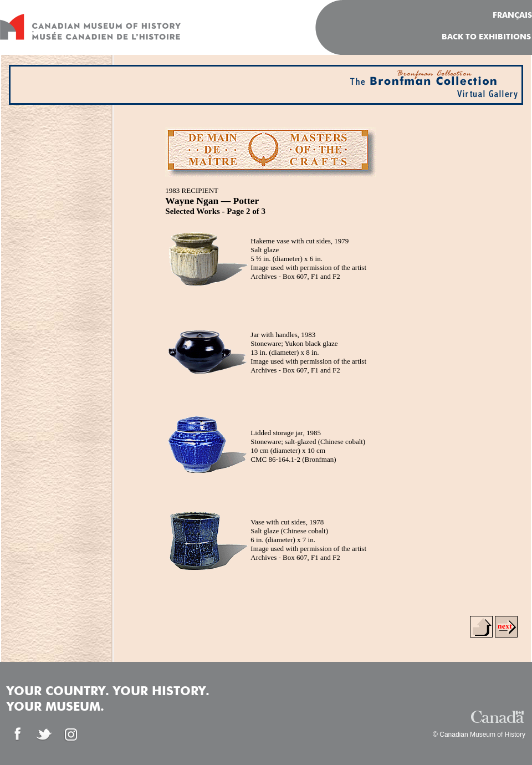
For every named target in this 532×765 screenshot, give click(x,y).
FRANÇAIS (512, 16)
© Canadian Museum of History (479, 735)
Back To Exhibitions (486, 37)
